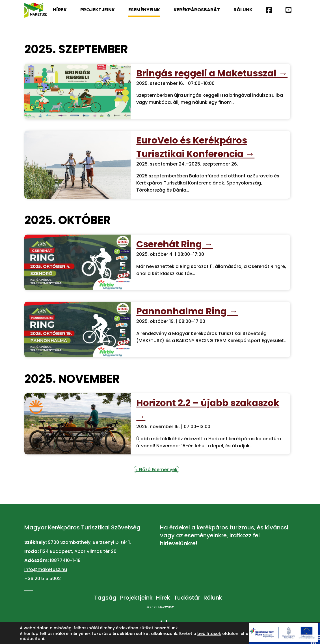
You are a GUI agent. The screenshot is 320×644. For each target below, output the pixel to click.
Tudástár (187, 598)
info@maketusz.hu (46, 569)
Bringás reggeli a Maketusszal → (212, 73)
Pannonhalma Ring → (187, 311)
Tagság (105, 598)
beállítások (209, 634)
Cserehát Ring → (175, 244)
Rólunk (243, 10)
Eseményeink (144, 12)
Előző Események (156, 470)
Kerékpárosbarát (197, 10)
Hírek (60, 10)
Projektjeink (98, 10)
